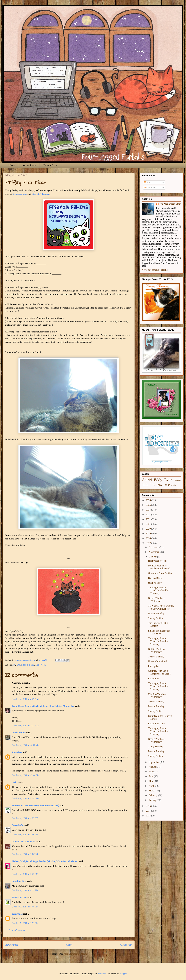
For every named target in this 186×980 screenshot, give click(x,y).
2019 (149, 533)
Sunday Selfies (155, 618)
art (14, 665)
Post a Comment (17, 930)
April (152, 786)
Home (12, 165)
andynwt (102, 974)
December (154, 547)
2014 (149, 816)
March (152, 791)
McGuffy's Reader (40, 194)
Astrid (147, 480)
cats (18, 665)
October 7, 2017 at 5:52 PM (25, 923)
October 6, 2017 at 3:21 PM (25, 854)
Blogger (123, 974)
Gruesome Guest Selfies (160, 573)
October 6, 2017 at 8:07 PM (25, 890)
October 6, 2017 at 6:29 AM (25, 699)
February (153, 795)
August (153, 767)
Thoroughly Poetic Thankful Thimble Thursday (158, 590)
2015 (149, 811)
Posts (148, 182)
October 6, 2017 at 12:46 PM (26, 775)
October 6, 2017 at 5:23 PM (25, 874)
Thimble (149, 485)
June (151, 776)
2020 (149, 529)
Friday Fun (154, 679)
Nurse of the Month (158, 661)
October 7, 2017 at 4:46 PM (25, 907)
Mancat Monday (156, 613)
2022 (149, 519)
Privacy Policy (51, 165)
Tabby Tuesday (156, 747)
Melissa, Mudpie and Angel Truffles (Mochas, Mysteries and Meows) (45, 861)
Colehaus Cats (19, 733)
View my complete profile (155, 270)
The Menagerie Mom (170, 204)
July (151, 772)
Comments (150, 188)
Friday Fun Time (156, 724)
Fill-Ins (31, 665)
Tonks (167, 485)
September (154, 762)
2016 (149, 806)
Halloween (41, 665)
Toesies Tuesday (156, 657)
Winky (173, 485)
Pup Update (154, 666)
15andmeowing (20, 194)
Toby (159, 485)
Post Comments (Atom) (75, 954)
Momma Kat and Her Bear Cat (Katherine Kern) (35, 806)
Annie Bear (17, 752)
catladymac (17, 914)
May (151, 781)
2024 (149, 510)
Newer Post (11, 945)
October (153, 557)
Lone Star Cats (19, 881)
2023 (149, 515)
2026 (149, 500)
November (154, 552)
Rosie (178, 480)
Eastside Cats (18, 825)
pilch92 (15, 783)
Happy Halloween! (157, 561)
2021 (149, 524)
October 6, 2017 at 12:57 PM (26, 799)
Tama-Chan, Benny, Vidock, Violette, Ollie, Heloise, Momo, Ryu (43, 706)
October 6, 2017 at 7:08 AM (25, 726)
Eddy (24, 665)
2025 (149, 505)
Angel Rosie (29, 165)
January (153, 800)
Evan (168, 480)
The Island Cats (19, 898)
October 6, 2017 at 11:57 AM (26, 745)
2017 (149, 543)
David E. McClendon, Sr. (24, 842)
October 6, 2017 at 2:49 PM (25, 835)
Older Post (126, 945)
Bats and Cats (155, 578)
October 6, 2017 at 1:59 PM (25, 818)
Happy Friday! (155, 583)
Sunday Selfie (155, 711)
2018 (149, 538)
